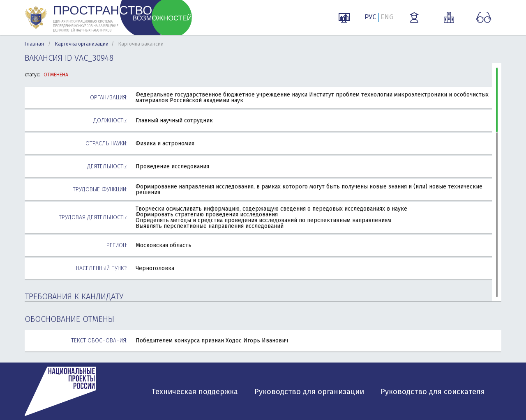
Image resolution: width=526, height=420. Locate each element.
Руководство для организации (309, 392)
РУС (370, 17)
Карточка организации (82, 44)
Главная (34, 44)
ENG (387, 17)
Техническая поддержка (195, 392)
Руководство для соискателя (433, 392)
